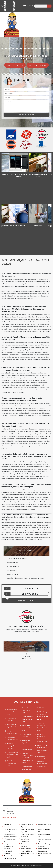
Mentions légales (37, 865)
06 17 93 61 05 (13, 6)
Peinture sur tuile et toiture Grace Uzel (12, 712)
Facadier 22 (7, 825)
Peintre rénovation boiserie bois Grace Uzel (13, 755)
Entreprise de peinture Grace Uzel (11, 763)
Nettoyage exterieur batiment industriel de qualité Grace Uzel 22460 (28, 758)
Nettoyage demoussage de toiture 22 (9, 846)
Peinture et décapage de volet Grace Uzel (12, 746)
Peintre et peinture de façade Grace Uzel (28, 710)
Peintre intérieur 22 (27, 851)
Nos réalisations (38, 65)
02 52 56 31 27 (4, 6)
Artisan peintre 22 (26, 849)
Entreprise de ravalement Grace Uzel (27, 728)
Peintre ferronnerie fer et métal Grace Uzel (28, 719)
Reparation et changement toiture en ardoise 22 (11, 829)
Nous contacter (15, 65)
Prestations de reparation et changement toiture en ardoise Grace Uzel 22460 (42, 761)
